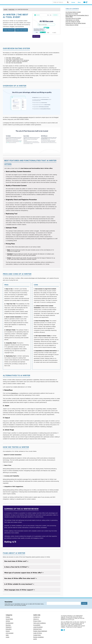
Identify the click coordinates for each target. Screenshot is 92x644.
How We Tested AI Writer (73, 22)
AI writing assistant (22, 117)
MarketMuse (14, 393)
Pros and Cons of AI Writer (73, 18)
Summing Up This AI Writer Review (76, 23)
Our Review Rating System (73, 12)
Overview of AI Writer (72, 14)
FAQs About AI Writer (72, 25)
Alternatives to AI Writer (72, 20)
